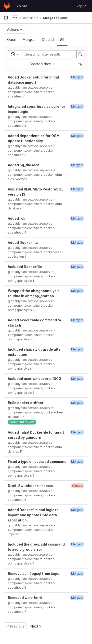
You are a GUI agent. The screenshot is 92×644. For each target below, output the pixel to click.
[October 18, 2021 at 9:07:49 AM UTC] (77, 598)
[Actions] (15, 30)
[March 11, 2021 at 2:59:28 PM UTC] (77, 189)
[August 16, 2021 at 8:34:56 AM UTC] (77, 379)
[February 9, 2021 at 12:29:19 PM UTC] (77, 77)
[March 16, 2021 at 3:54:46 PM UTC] (77, 218)
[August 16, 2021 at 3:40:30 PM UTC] (77, 403)
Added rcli (17, 218)
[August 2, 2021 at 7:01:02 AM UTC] (77, 320)
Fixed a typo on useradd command (37, 462)
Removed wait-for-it (25, 598)
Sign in (81, 6)
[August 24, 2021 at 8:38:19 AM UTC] (77, 462)
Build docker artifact (26, 403)
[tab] (12, 40)
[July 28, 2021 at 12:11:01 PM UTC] (77, 291)
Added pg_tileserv (23, 165)
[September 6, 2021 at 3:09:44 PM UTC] (77, 510)
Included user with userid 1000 (34, 379)
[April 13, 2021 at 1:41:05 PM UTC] (77, 267)
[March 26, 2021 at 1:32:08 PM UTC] (77, 243)
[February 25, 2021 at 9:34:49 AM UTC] (77, 106)
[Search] (54, 54)
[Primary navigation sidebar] (6, 18)
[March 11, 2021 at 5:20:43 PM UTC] (77, 165)
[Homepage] (7, 6)
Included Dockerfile (25, 267)
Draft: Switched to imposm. (31, 486)
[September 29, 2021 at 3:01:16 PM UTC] (77, 544)
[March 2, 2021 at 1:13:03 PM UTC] (77, 136)
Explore (21, 6)
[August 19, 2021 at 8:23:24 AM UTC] (77, 432)
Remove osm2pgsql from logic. (34, 573)
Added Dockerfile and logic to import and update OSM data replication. (33, 515)
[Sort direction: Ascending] (80, 64)
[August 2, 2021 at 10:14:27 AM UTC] (77, 349)
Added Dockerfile (23, 243)
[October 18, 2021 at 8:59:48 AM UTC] (77, 573)
